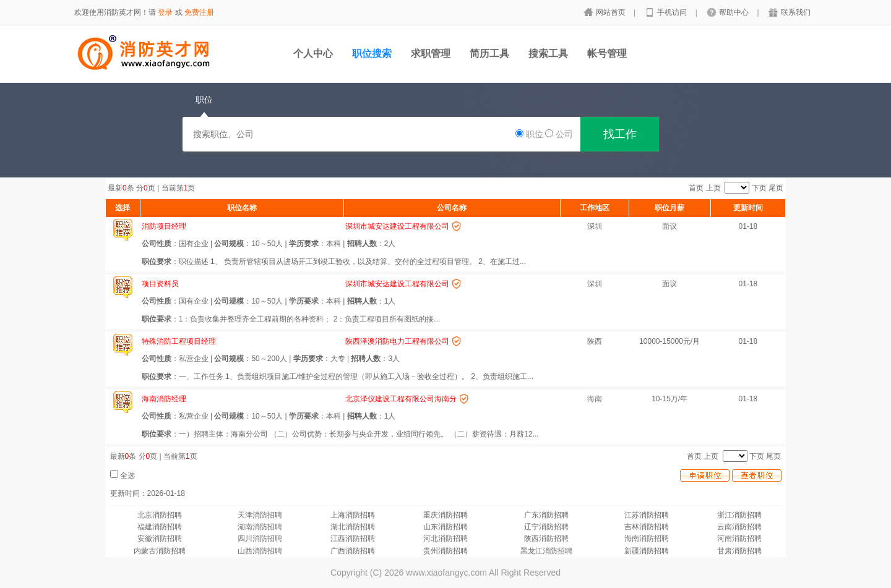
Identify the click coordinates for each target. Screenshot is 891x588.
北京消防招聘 (160, 515)
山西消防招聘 (260, 551)
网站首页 (612, 12)
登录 (165, 12)
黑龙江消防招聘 (546, 551)
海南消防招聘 (647, 539)
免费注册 (199, 12)
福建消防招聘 (160, 527)
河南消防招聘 (739, 539)
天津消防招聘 (260, 515)
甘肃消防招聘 (739, 551)
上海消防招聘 (353, 515)
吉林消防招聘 (647, 527)
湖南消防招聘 (260, 527)
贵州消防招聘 (445, 551)
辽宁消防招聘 (546, 527)
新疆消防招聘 (647, 551)
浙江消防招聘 (739, 515)
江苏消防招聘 (647, 515)
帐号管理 (607, 53)
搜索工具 (548, 53)
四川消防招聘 (260, 539)
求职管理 (431, 53)
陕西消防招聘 (546, 539)
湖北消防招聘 (353, 527)
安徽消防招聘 (160, 539)
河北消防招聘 (445, 539)
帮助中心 (735, 12)
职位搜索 (372, 53)
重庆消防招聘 (445, 515)
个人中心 (313, 53)
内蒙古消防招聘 (160, 551)
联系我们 (796, 12)
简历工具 (489, 53)
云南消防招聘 (739, 527)
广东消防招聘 (546, 515)
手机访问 (673, 12)
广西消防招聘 (353, 551)
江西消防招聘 (353, 539)
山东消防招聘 (445, 527)
